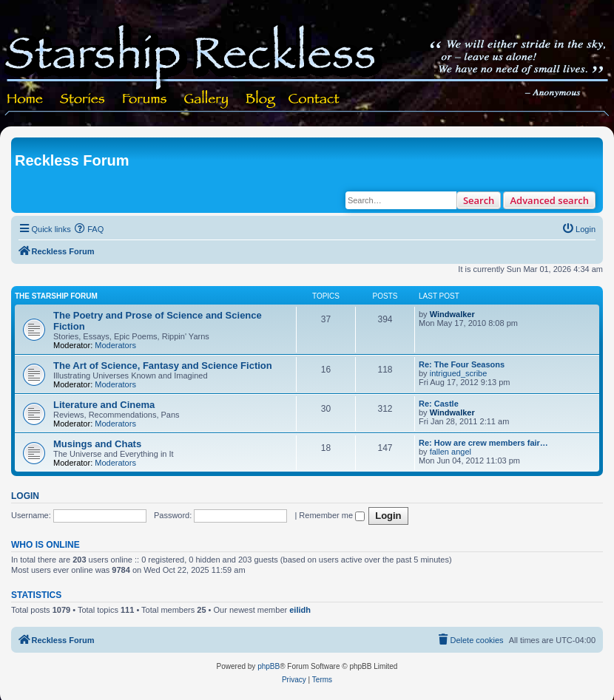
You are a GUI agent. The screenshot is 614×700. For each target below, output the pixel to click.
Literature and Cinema (104, 405)
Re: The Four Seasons (462, 364)
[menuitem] (90, 229)
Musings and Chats (97, 444)
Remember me (332, 515)
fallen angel (451, 452)
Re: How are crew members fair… (483, 443)
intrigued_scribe (459, 373)
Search (479, 200)
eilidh (300, 610)
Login (25, 496)
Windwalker (452, 314)
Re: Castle (439, 404)
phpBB (269, 666)
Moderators (115, 345)
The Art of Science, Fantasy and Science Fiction (163, 366)
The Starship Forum (56, 296)
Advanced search (549, 200)
